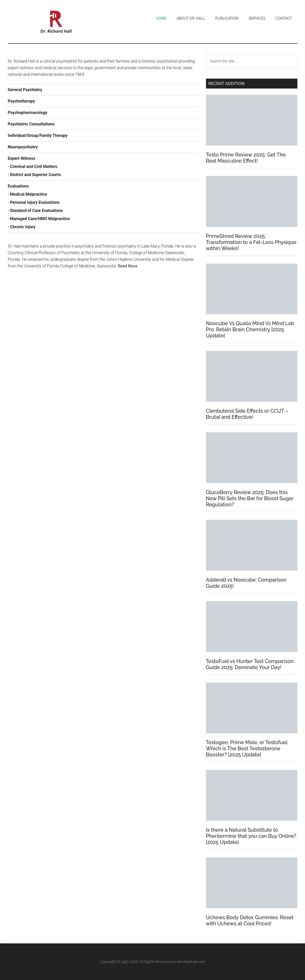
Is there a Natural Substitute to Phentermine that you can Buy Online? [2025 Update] (251, 836)
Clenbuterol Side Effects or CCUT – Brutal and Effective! (247, 414)
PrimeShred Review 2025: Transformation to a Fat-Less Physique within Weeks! (251, 242)
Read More (128, 266)
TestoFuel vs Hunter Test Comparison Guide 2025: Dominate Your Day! (250, 664)
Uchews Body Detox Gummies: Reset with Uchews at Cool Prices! (250, 920)
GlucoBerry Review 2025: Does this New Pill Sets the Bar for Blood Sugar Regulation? (250, 498)
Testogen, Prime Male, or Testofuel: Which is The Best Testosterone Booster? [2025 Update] (247, 748)
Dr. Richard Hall (56, 22)
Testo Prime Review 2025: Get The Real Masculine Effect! (246, 158)
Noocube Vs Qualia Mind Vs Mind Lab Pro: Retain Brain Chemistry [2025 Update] (250, 329)
